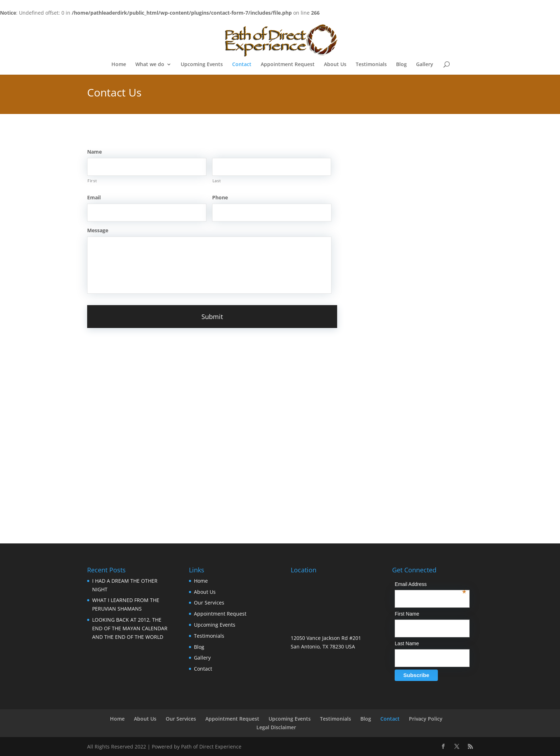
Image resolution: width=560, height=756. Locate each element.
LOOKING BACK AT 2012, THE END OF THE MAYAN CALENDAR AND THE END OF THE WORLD (130, 628)
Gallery (425, 65)
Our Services (209, 603)
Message (98, 230)
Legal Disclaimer (276, 727)
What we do (150, 65)
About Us (335, 65)
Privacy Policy (426, 718)
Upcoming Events (202, 65)
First (92, 181)
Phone (220, 198)
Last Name (407, 643)
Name (94, 152)
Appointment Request (288, 65)
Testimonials (371, 65)
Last (217, 181)
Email (94, 198)
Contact (242, 65)
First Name (407, 613)
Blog (401, 65)
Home (119, 65)
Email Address (430, 585)
